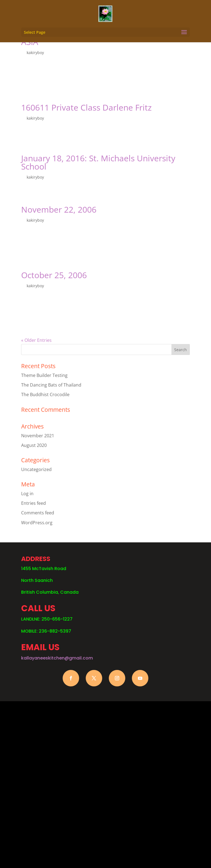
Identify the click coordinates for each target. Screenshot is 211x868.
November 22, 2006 (59, 209)
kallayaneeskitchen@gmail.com (57, 658)
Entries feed (34, 503)
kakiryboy (35, 53)
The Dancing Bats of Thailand (51, 385)
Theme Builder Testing (44, 375)
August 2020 (34, 445)
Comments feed (38, 513)
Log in (27, 494)
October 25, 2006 (54, 275)
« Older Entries (36, 340)
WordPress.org (37, 523)
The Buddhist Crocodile (45, 394)
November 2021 (38, 436)
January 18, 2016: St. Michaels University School (98, 162)
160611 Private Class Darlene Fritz (86, 107)
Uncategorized (36, 469)
